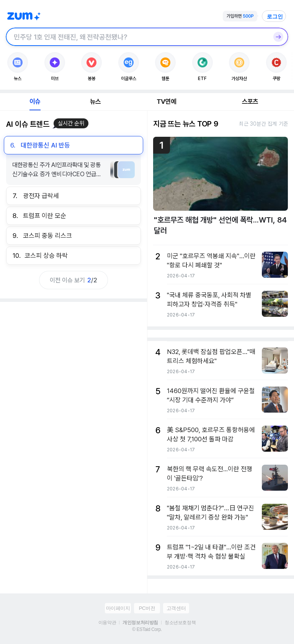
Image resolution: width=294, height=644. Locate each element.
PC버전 (147, 608)
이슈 (35, 102)
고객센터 (176, 608)
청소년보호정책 (180, 623)
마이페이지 (118, 608)
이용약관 (107, 623)
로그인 (275, 16)
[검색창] (137, 37)
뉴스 (95, 102)
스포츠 (250, 102)
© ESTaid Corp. (147, 629)
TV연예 (166, 102)
